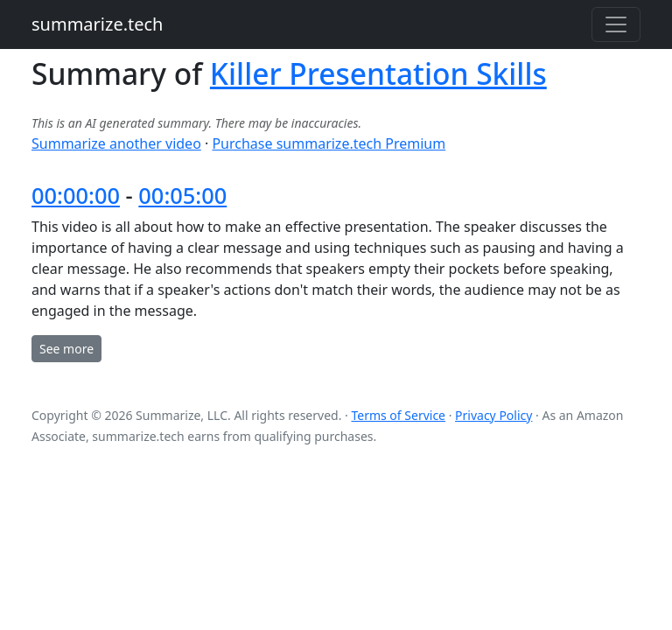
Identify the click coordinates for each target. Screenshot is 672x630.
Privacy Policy (493, 415)
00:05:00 (182, 195)
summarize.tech (97, 24)
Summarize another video (116, 143)
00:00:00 (76, 195)
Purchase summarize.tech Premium (329, 143)
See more (66, 349)
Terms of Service (398, 415)
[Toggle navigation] (616, 24)
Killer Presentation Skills (378, 73)
